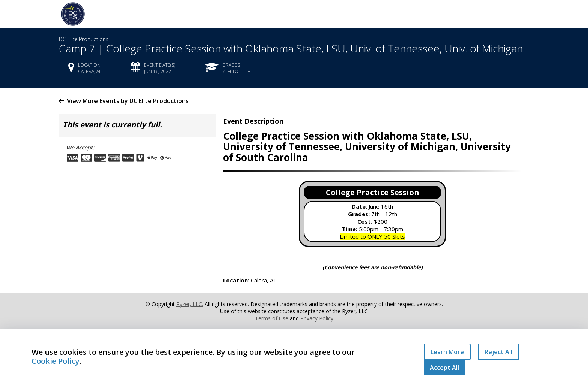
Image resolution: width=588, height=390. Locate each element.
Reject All (498, 352)
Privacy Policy (317, 318)
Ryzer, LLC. (190, 304)
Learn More (447, 352)
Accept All (444, 368)
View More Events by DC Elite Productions (124, 101)
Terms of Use (272, 318)
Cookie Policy (55, 361)
